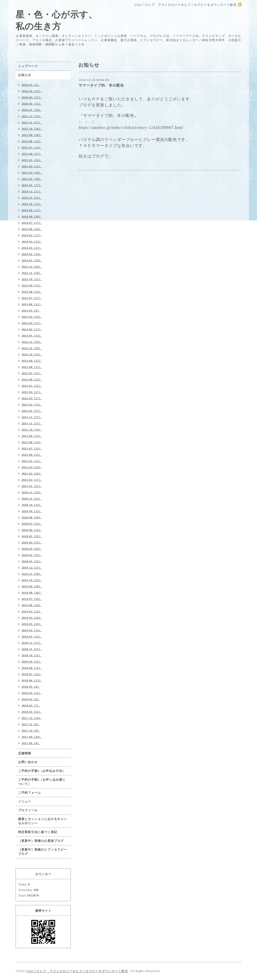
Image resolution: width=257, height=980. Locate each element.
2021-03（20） (32, 473)
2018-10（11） (32, 655)
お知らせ (25, 75)
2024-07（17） (32, 223)
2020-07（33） (32, 524)
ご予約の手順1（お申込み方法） (42, 771)
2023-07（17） (32, 298)
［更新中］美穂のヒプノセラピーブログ (43, 852)
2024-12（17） (32, 191)
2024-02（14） (32, 254)
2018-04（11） (32, 693)
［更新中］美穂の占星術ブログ (41, 841)
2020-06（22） (32, 530)
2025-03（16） (32, 173)
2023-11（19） (32, 273)
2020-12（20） (32, 492)
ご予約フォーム (29, 793)
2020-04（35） (32, 542)
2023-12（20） (32, 267)
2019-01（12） (32, 636)
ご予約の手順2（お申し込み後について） (42, 782)
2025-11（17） (32, 122)
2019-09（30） (32, 586)
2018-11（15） (32, 649)
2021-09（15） (32, 436)
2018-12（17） (32, 643)
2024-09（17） (32, 210)
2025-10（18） (32, 129)
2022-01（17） (32, 411)
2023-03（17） (32, 323)
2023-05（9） (31, 310)
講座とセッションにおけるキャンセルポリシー (43, 821)
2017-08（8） (31, 743)
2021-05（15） (32, 461)
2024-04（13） (32, 241)
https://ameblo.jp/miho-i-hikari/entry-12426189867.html (131, 128)
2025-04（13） (32, 166)
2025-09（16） (32, 135)
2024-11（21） (32, 198)
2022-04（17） (32, 392)
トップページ (28, 66)
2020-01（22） (32, 561)
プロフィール (28, 810)
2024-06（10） (32, 229)
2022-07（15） (32, 373)
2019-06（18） (32, 605)
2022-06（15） (32, 379)
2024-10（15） (32, 204)
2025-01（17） (32, 185)
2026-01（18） (32, 110)
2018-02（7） (31, 705)
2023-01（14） (32, 336)
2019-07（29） (32, 599)
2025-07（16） (32, 147)
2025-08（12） (32, 141)
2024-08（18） (32, 216)
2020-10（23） (32, 505)
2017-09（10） (32, 737)
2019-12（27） (32, 567)
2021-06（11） (32, 455)
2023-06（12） (32, 304)
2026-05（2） (31, 85)
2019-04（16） (32, 618)
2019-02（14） (32, 630)
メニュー (25, 801)
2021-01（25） (32, 486)
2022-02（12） (32, 404)
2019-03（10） (32, 624)
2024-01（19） (32, 260)
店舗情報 (25, 753)
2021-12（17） (32, 417)
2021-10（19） (32, 430)
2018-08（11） (32, 668)
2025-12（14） (32, 116)
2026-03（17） (32, 97)
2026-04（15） (32, 91)
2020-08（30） (32, 517)
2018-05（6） (31, 687)
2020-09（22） (32, 511)
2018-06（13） (32, 680)
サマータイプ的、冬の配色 (101, 85)
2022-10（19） (32, 354)
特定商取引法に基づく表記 (38, 832)
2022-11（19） (32, 348)
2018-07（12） (32, 674)
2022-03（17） (32, 398)
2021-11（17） (32, 423)
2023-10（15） (32, 279)
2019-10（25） (32, 580)
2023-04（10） (32, 317)
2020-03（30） (32, 549)
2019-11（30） (32, 574)
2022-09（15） (32, 361)
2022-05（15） (32, 386)
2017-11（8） (31, 724)
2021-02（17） (32, 480)
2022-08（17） (32, 367)
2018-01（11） (32, 712)
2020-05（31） (32, 536)
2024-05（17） (32, 235)
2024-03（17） (32, 248)
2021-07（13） (32, 448)
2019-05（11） (32, 611)
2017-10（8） (31, 730)
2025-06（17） (32, 154)
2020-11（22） (32, 499)
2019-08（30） (32, 593)
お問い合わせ (28, 762)
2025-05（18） (32, 160)
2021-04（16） (32, 467)
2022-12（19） (32, 342)
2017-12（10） (32, 718)
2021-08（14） (32, 442)
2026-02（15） (32, 104)
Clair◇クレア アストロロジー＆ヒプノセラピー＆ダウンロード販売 (77, 971)
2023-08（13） (32, 292)
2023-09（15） (32, 285)
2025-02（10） (32, 179)
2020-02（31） (32, 555)
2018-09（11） (32, 662)
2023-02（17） (32, 329)
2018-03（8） (31, 699)
